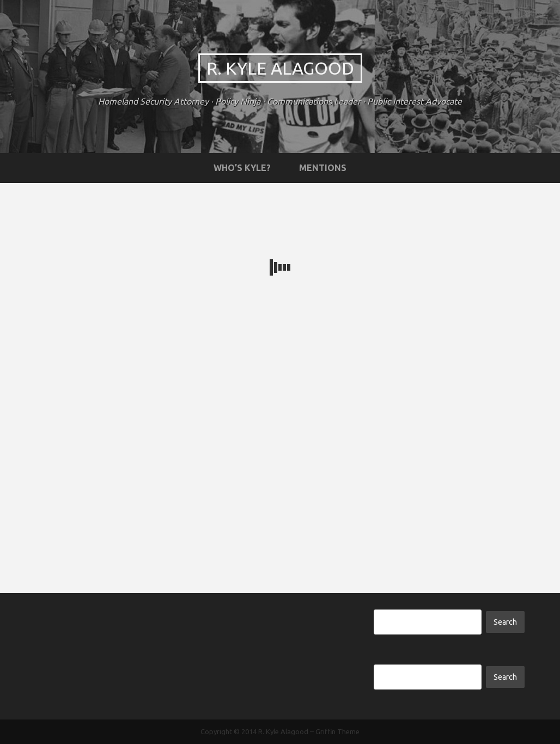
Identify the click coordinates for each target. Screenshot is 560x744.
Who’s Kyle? (242, 168)
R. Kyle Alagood (280, 68)
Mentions (323, 168)
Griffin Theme (337, 731)
